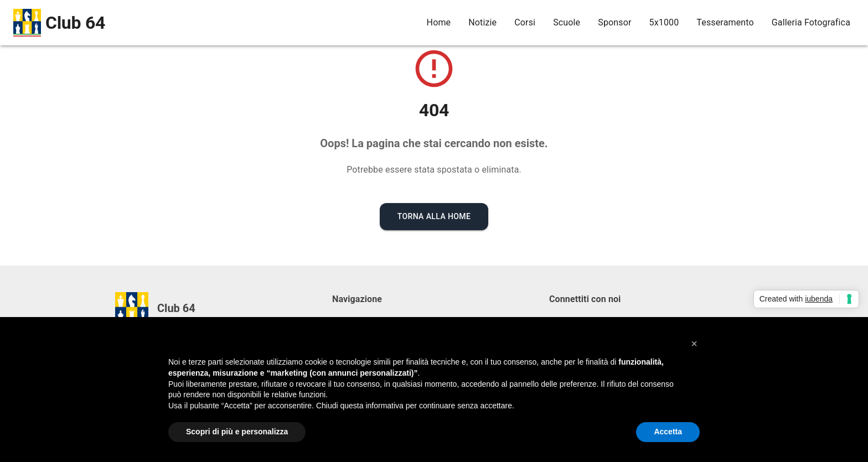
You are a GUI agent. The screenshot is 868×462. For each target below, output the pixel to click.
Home (439, 22)
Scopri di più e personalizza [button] (237, 432)
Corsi (525, 22)
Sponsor (614, 22)
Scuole (567, 22)
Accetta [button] (668, 432)
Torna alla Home (434, 216)
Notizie (482, 22)
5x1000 (664, 22)
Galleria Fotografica (811, 22)
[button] (694, 344)
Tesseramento (725, 22)
